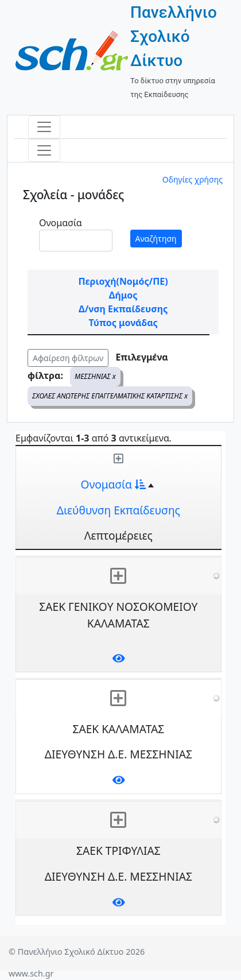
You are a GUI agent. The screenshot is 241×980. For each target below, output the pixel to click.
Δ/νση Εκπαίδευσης (123, 309)
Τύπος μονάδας (123, 323)
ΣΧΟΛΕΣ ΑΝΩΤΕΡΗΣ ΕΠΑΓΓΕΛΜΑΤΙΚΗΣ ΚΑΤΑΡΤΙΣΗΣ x (110, 396)
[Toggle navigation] (44, 127)
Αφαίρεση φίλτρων (68, 358)
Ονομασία (61, 223)
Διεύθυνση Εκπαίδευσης (118, 510)
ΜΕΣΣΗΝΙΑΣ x (95, 376)
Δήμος (123, 295)
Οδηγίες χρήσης (193, 179)
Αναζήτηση (156, 239)
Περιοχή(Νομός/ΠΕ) (123, 281)
